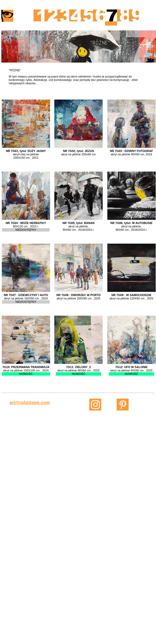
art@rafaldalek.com (30, 403)
